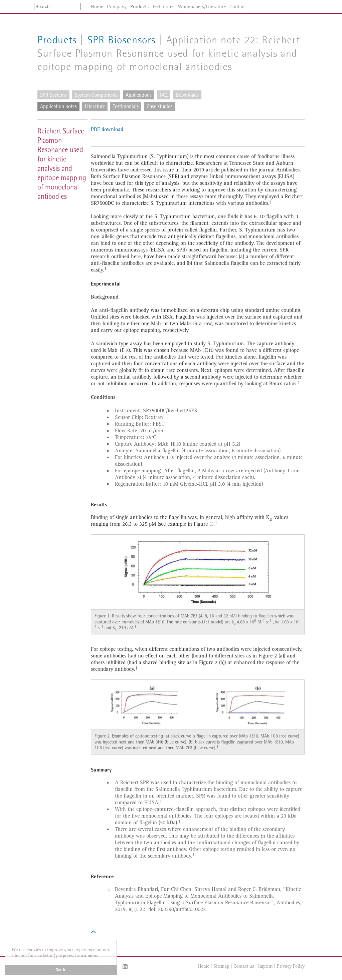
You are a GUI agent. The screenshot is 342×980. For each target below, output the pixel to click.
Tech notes (163, 7)
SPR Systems (53, 95)
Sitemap (221, 966)
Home (204, 966)
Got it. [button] (61, 970)
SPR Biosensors (122, 40)
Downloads (187, 95)
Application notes (58, 106)
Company (117, 7)
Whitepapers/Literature (202, 7)
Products (57, 40)
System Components (96, 95)
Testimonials (126, 106)
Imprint (265, 966)
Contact (238, 7)
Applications (139, 95)
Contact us (244, 966)
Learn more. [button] (87, 955)
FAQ (164, 95)
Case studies (159, 106)
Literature (95, 106)
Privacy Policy (291, 966)
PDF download (107, 130)
